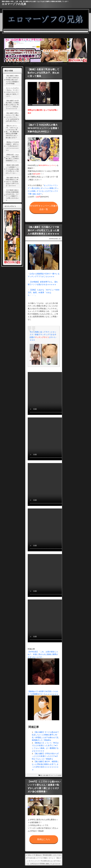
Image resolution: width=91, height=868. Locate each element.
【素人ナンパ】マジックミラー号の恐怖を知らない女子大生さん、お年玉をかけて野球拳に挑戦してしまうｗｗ (44, 861)
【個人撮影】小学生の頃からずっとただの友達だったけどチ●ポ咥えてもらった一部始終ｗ (45, 756)
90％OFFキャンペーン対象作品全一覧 (44, 208)
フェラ (55, 775)
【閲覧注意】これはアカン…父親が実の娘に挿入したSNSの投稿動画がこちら (12, 158)
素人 (9, 64)
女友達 (59, 775)
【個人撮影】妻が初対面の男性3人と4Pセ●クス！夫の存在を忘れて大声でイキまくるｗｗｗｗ (12, 182)
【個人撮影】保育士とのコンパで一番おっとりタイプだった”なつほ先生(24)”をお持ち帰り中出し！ (13, 117)
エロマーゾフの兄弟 (14, 4)
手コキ (51, 775)
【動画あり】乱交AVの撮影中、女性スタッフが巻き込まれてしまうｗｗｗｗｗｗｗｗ (12, 146)
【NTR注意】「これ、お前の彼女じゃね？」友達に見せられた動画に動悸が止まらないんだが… (43, 654)
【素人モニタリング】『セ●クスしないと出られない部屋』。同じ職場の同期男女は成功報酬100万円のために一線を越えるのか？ (12, 132)
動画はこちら (44, 839)
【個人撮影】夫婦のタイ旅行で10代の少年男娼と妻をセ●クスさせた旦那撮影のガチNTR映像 (12, 80)
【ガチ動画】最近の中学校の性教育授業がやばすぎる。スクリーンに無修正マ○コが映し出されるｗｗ (12, 195)
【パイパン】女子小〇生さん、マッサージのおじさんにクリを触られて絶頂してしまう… (12, 92)
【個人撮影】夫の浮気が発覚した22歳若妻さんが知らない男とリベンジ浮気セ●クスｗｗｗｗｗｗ (12, 105)
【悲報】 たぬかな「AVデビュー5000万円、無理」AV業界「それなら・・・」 (43, 292)
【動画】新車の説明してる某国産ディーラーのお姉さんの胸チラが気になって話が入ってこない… (12, 169)
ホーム (5, 64)
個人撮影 (46, 775)
